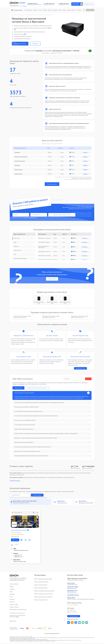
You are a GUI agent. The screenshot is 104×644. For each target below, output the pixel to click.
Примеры (12, 590)
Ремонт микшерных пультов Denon (43, 580)
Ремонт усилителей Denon (41, 589)
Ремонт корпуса (19, 170)
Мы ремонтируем (17, 10)
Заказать (86, 152)
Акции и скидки (62, 10)
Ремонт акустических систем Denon (43, 598)
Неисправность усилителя (44, 252)
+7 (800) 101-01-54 (64, 4)
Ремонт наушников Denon (41, 601)
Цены (35, 10)
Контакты (79, 10)
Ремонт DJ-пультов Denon (41, 586)
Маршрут (15, 541)
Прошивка (17, 152)
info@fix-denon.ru (72, 593)
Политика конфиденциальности (52, 635)
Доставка (50, 10)
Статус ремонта (90, 10)
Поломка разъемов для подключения (44, 247)
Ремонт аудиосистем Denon (41, 583)
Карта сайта (13, 622)
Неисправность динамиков (44, 238)
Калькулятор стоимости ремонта (18, 611)
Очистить (88, 380)
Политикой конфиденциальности (41, 499)
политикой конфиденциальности (30, 218)
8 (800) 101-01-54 (72, 589)
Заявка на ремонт (71, 10)
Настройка (17, 165)
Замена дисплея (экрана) (21, 157)
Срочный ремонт (28, 10)
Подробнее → (85, 238)
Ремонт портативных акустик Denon (44, 595)
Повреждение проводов (44, 242)
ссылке (17, 618)
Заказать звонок (52, 279)
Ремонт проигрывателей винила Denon (44, 592)
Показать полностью (15, 482)
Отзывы (45, 10)
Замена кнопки (18, 174)
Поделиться (69, 624)
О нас (40, 10)
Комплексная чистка (20, 161)
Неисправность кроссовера (44, 256)
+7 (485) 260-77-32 (49, 4)
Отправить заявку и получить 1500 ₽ (55, 215)
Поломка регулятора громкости (46, 260)
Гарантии (55, 10)
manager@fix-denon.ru (73, 597)
